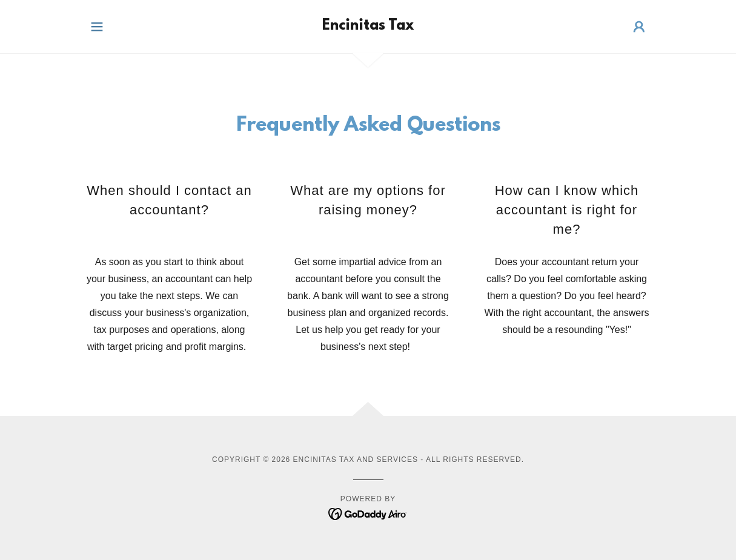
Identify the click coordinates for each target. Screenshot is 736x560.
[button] (97, 27)
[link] (368, 26)
